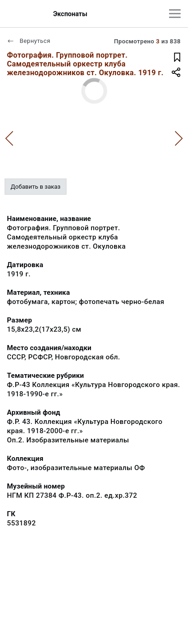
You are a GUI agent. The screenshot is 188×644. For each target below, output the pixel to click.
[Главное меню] (175, 14)
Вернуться (29, 41)
